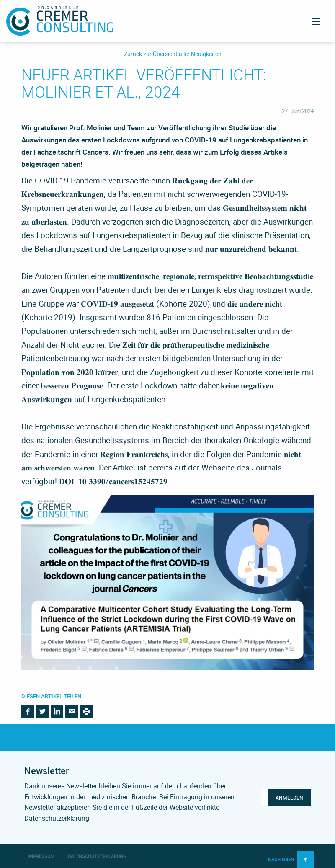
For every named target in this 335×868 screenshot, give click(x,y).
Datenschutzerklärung (97, 856)
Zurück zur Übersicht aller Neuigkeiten (173, 54)
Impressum (41, 856)
